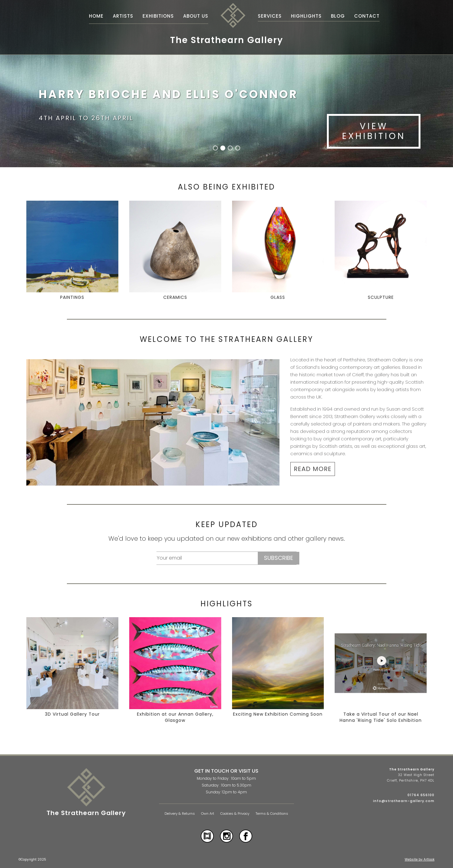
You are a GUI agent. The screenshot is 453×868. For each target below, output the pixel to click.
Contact (367, 16)
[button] (215, 148)
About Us (196, 16)
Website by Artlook (420, 859)
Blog (338, 16)
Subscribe (279, 558)
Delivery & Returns (180, 814)
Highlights (306, 16)
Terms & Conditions (272, 814)
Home (96, 16)
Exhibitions (158, 16)
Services (270, 16)
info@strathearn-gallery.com (404, 801)
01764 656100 (421, 795)
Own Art (208, 814)
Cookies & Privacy (235, 814)
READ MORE (313, 469)
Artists (123, 16)
